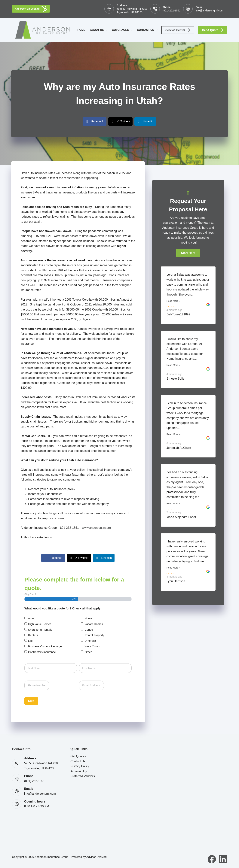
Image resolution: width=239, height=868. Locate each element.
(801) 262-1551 (172, 11)
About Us (99, 30)
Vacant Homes (94, 624)
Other (88, 652)
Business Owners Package (45, 646)
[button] (188, 253)
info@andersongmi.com (209, 11)
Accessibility (79, 771)
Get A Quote (213, 30)
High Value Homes (40, 624)
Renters (33, 635)
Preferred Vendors (83, 776)
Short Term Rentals (40, 630)
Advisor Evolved (97, 857)
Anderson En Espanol (31, 9)
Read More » (173, 301)
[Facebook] (212, 859)
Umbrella (90, 641)
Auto (31, 618)
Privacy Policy (80, 766)
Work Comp (92, 646)
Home (81, 30)
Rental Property (94, 635)
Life (30, 641)
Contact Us (148, 30)
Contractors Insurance (42, 652)
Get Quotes (78, 756)
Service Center (178, 30)
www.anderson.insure (96, 528)
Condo (89, 630)
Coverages (123, 30)
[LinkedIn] (223, 859)
